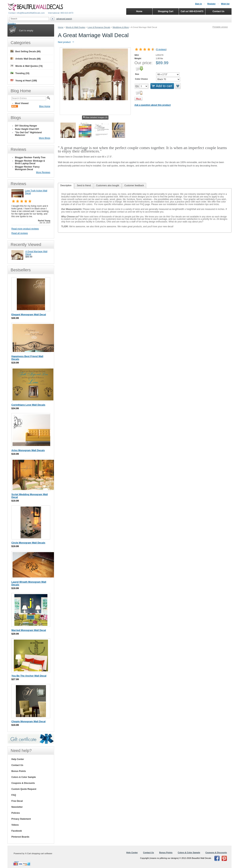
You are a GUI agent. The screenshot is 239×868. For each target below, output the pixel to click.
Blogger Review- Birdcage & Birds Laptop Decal (30, 162)
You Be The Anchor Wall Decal (29, 676)
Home (61, 27)
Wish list (225, 4)
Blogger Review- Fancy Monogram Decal (27, 168)
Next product (66, 42)
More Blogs (45, 138)
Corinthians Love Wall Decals (28, 405)
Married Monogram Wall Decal (29, 630)
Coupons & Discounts (23, 783)
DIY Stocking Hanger (26, 126)
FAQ (14, 795)
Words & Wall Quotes (76, 27)
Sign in (198, 4)
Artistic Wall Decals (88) (26, 59)
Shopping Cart (166, 11)
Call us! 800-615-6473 (192, 11)
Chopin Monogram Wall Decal (28, 721)
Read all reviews (20, 233)
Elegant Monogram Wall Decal (29, 314)
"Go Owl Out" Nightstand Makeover (28, 134)
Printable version (220, 27)
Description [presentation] (66, 185)
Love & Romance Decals (99, 27)
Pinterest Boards (20, 837)
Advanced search (64, 19)
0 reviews (161, 49)
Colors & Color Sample (24, 777)
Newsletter (17, 807)
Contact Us (17, 765)
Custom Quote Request (24, 789)
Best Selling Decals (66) (25, 51)
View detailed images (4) (95, 118)
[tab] (66, 186)
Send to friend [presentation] (84, 185)
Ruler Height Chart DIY (27, 129)
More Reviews (43, 172)
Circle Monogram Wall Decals (28, 543)
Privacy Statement (21, 819)
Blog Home (45, 106)
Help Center (18, 759)
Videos (15, 825)
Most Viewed (22, 103)
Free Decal (17, 801)
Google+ (12, 24)
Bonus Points (19, 771)
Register (211, 4)
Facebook (17, 831)
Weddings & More (121, 27)
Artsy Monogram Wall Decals (28, 450)
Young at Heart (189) (24, 81)
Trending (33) (20, 73)
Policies (16, 813)
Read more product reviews (25, 229)
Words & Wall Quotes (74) (27, 66)
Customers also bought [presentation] (108, 185)
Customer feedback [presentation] (134, 185)
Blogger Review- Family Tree (30, 157)
